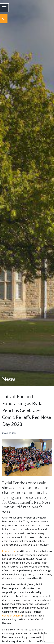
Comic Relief (9, 551)
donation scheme (12, 615)
